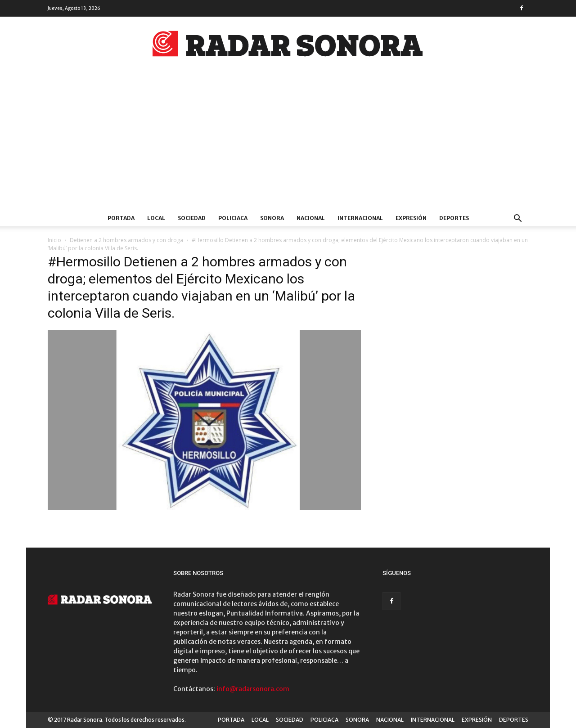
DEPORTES (454, 218)
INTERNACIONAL (360, 218)
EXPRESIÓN (411, 218)
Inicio (54, 240)
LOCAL (156, 218)
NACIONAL (311, 218)
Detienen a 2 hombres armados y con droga (126, 240)
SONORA (272, 218)
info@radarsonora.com (253, 689)
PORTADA (121, 218)
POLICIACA (233, 218)
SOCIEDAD (192, 218)
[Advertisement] (288, 143)
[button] (517, 219)
